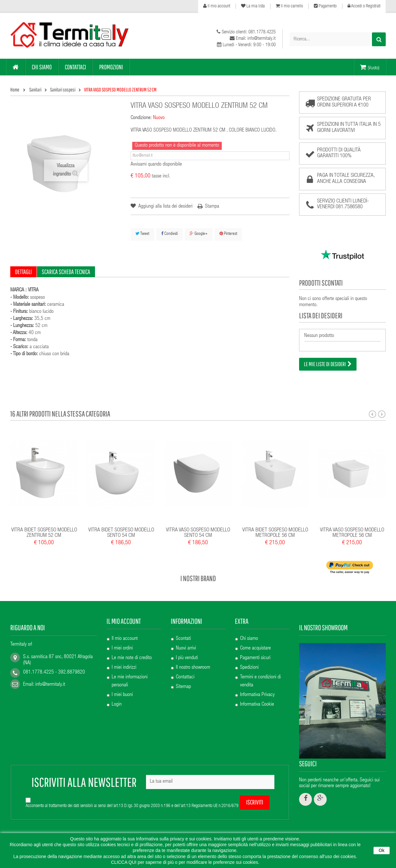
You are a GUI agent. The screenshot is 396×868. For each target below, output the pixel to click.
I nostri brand (198, 574)
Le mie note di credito (132, 654)
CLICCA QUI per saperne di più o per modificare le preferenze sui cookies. (185, 862)
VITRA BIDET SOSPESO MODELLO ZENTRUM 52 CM (44, 529)
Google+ (199, 234)
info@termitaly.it (50, 681)
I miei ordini (122, 644)
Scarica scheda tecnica (66, 272)
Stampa (212, 207)
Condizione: (141, 118)
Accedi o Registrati (364, 6)
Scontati (183, 634)
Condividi (169, 234)
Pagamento (325, 6)
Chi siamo (249, 634)
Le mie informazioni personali (130, 677)
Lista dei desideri (321, 315)
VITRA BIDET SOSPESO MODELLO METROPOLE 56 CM (275, 529)
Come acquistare (255, 644)
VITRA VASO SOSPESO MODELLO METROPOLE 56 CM (352, 529)
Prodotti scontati (321, 283)
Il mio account (217, 6)
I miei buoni (122, 691)
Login (117, 700)
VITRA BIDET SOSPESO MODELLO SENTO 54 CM (121, 529)
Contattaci (185, 673)
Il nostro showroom (193, 663)
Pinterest (228, 234)
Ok (382, 850)
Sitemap (183, 683)
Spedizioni (249, 663)
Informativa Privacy (257, 691)
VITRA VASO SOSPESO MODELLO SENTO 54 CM (198, 529)
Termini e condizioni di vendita (260, 677)
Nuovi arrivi (186, 644)
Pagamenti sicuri (255, 654)
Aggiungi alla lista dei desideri (165, 207)
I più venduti (187, 654)
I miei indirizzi (124, 663)
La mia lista (253, 6)
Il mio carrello (289, 6)
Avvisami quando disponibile (156, 165)
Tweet (142, 234)
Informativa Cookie (257, 700)
